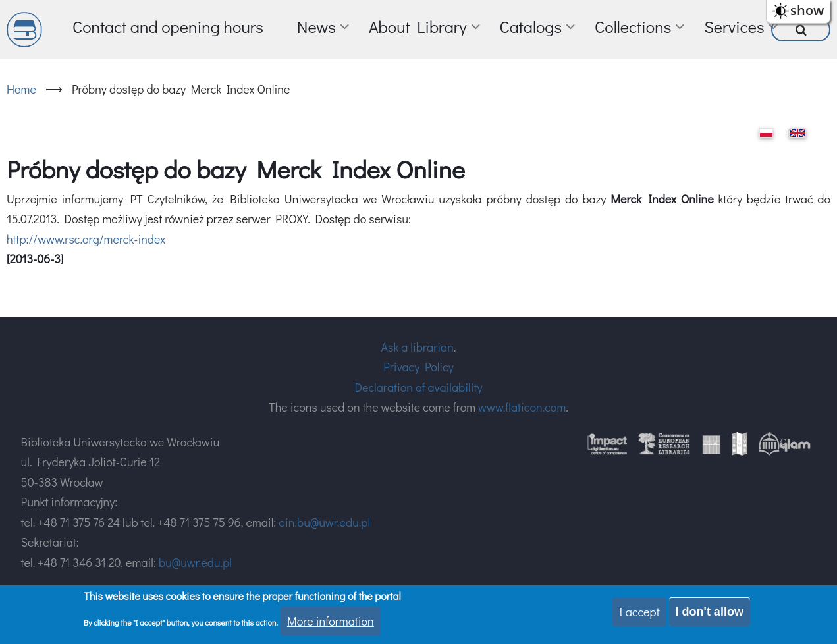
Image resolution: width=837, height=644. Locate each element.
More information (331, 622)
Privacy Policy (418, 367)
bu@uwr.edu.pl (195, 562)
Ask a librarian (418, 347)
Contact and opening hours (168, 27)
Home (21, 89)
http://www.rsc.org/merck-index (86, 239)
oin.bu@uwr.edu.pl (324, 522)
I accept (639, 612)
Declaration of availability (418, 387)
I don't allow (710, 612)
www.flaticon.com (522, 407)
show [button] (807, 10)
